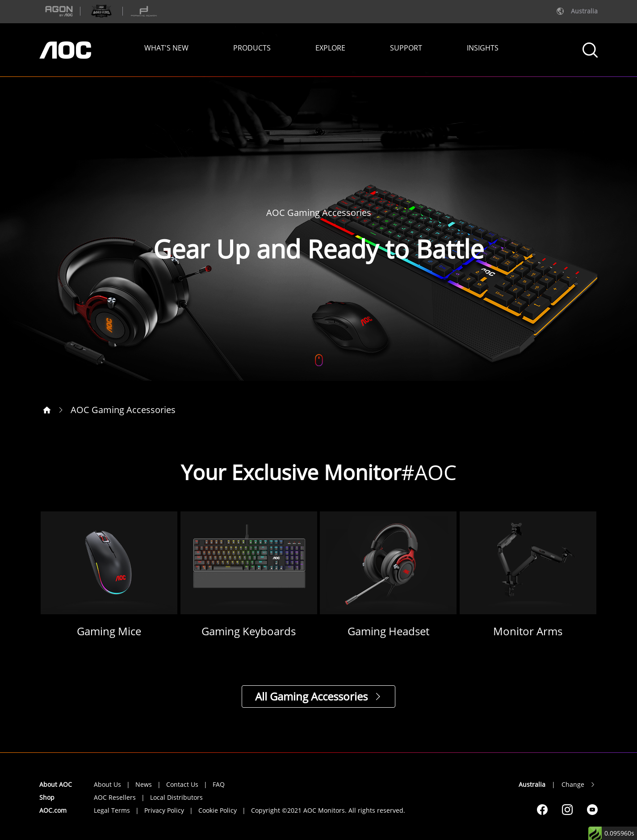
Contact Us (182, 784)
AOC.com (53, 810)
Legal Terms (112, 810)
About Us (107, 784)
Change (573, 784)
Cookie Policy (218, 810)
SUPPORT (406, 48)
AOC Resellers (115, 797)
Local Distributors (176, 797)
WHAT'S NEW (166, 48)
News (144, 784)
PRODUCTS (252, 48)
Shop (47, 797)
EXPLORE (330, 48)
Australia (532, 784)
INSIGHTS (483, 48)
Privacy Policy (164, 810)
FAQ (219, 784)
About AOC (56, 784)
